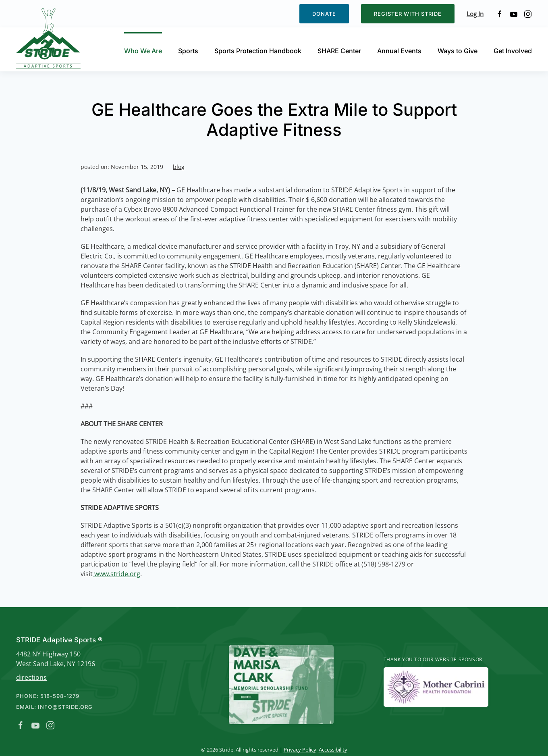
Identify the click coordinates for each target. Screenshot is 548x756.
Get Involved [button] (513, 51)
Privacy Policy (298, 750)
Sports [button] (188, 51)
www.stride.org (116, 574)
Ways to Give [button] (458, 51)
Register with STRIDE (408, 14)
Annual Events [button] (399, 51)
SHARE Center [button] (339, 51)
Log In (475, 14)
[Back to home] (50, 39)
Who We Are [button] (143, 51)
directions (30, 677)
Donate (324, 14)
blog (179, 167)
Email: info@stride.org (53, 707)
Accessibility (331, 750)
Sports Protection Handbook (258, 51)
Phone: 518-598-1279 (46, 696)
